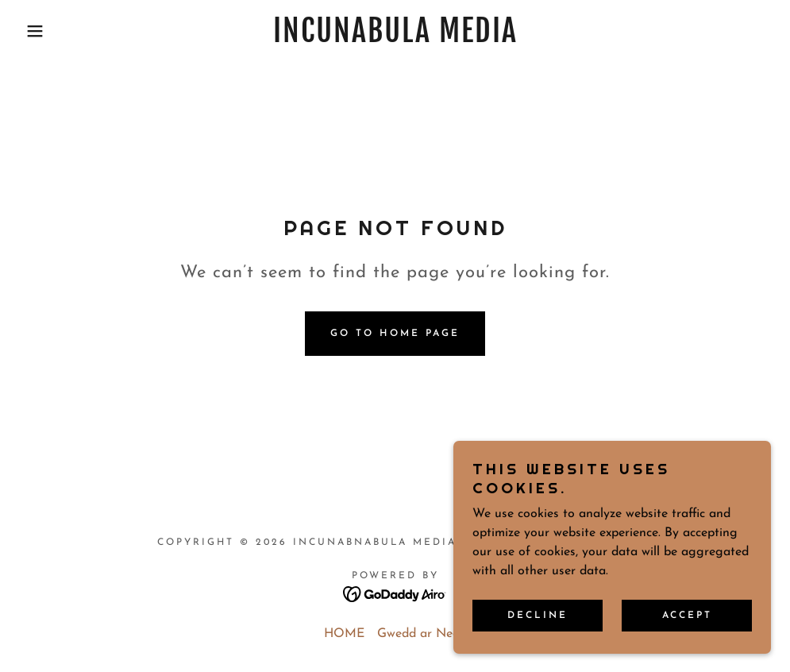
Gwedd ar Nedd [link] (422, 634)
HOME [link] (344, 634)
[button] (40, 31)
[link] (395, 39)
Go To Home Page (395, 334)
